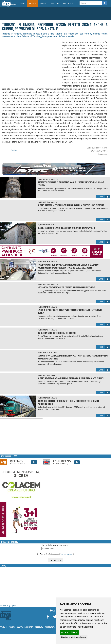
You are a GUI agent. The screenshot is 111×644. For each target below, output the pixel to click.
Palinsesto (29, 627)
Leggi (104, 197)
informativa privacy (67, 554)
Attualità (54, 202)
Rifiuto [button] (74, 632)
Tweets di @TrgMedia (9, 605)
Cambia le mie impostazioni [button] (74, 637)
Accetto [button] (65, 632)
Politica (54, 353)
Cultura (54, 225)
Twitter (14, 150)
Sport (53, 375)
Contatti (3, 627)
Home (24, 3)
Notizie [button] (32, 4)
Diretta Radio (69, 4)
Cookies (20, 627)
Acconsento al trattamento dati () (57, 554)
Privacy (12, 627)
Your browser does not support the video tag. (21, 436)
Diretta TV (55, 4)
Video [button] (43, 4)
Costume (55, 179)
